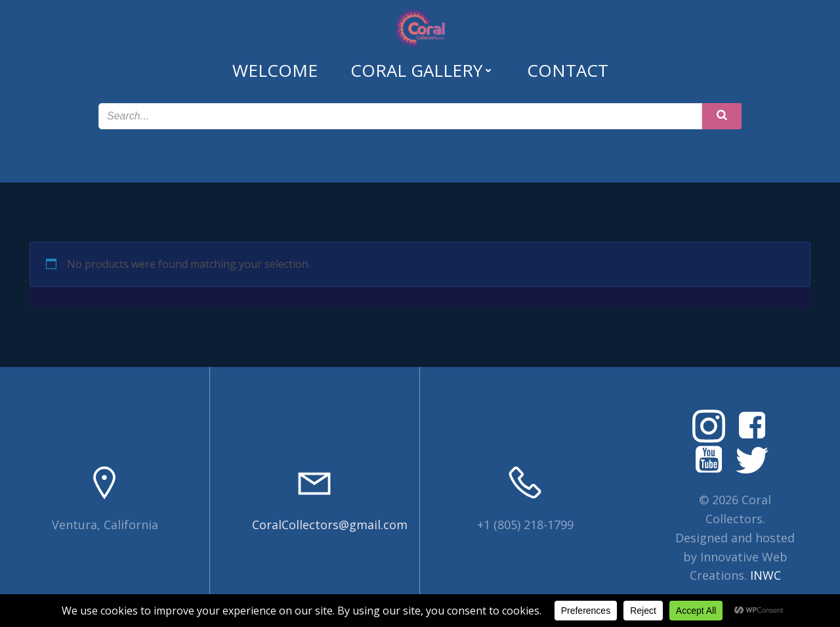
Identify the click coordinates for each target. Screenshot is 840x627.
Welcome (275, 70)
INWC (766, 575)
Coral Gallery (422, 70)
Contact (568, 70)
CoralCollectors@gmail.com (330, 525)
